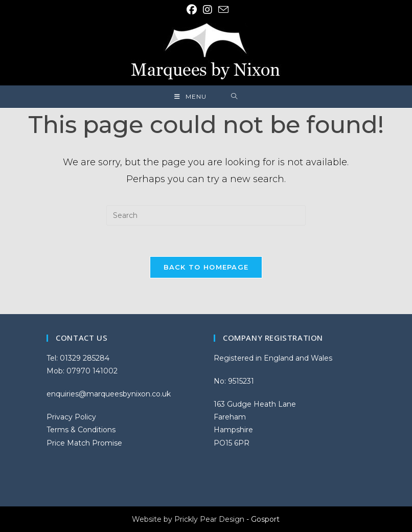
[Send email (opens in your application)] (222, 9)
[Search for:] (234, 97)
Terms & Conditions (81, 430)
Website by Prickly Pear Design (188, 519)
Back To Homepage (206, 267)
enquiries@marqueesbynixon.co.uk (109, 394)
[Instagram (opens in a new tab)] (208, 10)
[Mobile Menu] (190, 97)
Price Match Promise (84, 443)
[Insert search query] (206, 215)
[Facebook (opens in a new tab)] (192, 10)
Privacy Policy (71, 417)
